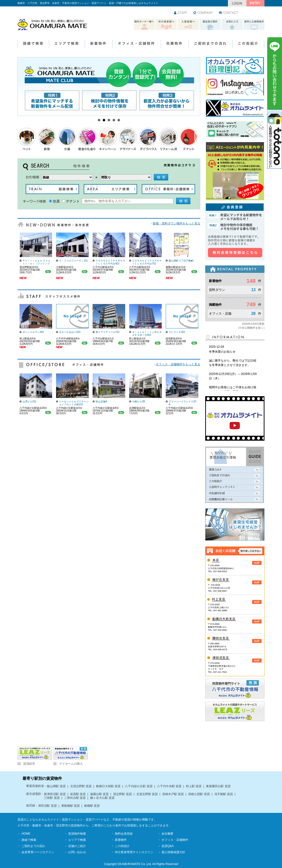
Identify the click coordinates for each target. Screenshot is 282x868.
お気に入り (232, 24)
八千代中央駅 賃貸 (169, 786)
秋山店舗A (101, 401)
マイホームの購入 (71, 764)
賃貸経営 (29, 764)
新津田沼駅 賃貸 (55, 794)
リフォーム (169, 139)
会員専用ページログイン (38, 852)
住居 (56, 201)
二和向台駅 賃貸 (75, 798)
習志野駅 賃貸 (122, 794)
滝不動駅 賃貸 (224, 794)
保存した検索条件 (254, 24)
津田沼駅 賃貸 (47, 806)
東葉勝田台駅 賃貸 (218, 786)
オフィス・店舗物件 (137, 44)
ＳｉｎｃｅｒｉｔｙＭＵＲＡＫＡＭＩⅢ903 (147, 334)
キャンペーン (108, 139)
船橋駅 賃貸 (92, 806)
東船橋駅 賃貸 (70, 806)
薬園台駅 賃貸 (99, 794)
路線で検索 (33, 44)
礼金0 (88, 139)
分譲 (67, 139)
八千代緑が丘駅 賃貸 (139, 786)
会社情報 (203, 13)
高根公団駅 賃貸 (199, 794)
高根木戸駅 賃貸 (173, 794)
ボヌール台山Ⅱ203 (70, 332)
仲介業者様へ (166, 24)
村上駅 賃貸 (194, 786)
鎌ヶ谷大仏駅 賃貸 (102, 798)
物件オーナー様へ (144, 24)
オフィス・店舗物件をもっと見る (178, 364)
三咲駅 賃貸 (52, 798)
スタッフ (181, 13)
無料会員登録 (124, 834)
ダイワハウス (148, 139)
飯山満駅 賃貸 (56, 786)
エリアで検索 (67, 44)
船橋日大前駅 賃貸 (108, 786)
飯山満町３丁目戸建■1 (181, 261)
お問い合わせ (229, 13)
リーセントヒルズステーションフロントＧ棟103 (74, 403)
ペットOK (27, 139)
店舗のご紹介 (77, 846)
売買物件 (175, 44)
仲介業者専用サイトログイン (134, 852)
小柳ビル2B (139, 401)
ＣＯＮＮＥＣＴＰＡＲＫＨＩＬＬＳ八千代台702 (147, 262)
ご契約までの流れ (210, 44)
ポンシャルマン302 (33, 332)
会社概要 (167, 834)
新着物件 (99, 44)
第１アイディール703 (108, 332)
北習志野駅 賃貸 (81, 786)
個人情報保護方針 (173, 852)
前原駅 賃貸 (78, 794)
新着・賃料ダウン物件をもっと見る (177, 223)
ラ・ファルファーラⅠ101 (73, 261)
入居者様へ (188, 24)
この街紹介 (248, 44)
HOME (26, 834)
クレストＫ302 (177, 332)
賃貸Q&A (168, 846)
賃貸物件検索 (77, 834)
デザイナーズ (128, 139)
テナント (189, 139)
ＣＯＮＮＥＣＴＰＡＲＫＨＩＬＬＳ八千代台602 (110, 262)
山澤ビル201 (30, 401)
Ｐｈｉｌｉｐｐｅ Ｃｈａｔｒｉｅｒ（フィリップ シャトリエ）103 (36, 264)
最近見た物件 (210, 24)
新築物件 (47, 139)
